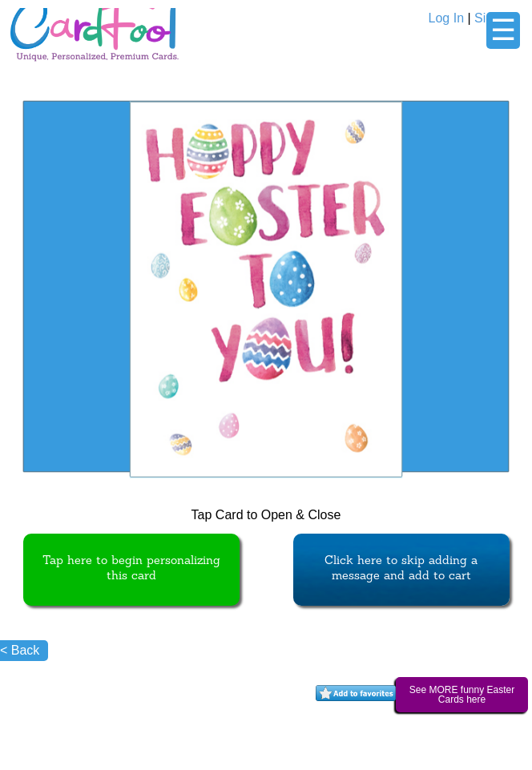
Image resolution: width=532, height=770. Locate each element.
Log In (446, 18)
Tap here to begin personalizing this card (131, 569)
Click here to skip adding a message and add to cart (401, 569)
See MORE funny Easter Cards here (462, 695)
